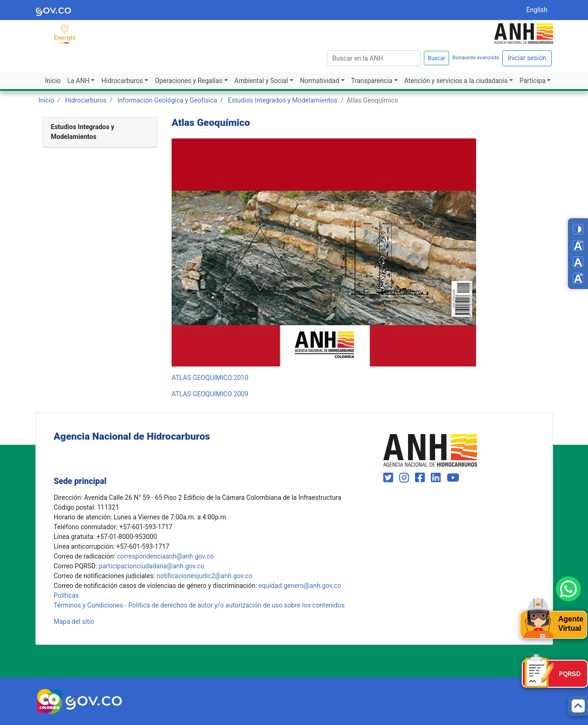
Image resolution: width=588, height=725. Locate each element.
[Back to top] (578, 706)
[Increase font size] (578, 278)
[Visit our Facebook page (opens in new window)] (421, 478)
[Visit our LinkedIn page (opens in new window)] (437, 478)
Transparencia (372, 81)
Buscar (436, 58)
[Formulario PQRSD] (555, 674)
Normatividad (319, 81)
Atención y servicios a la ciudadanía (456, 81)
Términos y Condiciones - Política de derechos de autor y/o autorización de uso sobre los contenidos (199, 605)
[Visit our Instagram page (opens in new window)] (405, 478)
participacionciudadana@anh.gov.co (152, 566)
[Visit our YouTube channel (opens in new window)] (453, 478)
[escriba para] (374, 58)
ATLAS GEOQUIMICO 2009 (210, 394)
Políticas (66, 595)
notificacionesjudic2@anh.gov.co (204, 576)
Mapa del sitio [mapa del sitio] (74, 621)
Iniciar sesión (527, 58)
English (537, 10)
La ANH (78, 81)
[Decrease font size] (578, 245)
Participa (533, 81)
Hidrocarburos (122, 81)
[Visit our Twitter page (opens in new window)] (390, 478)
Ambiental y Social (261, 81)
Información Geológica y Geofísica (167, 100)
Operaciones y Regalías (189, 81)
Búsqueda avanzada (476, 58)
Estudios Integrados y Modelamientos (283, 100)
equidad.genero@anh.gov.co (300, 586)
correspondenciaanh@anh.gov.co (165, 556)
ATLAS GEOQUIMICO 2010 (210, 378)
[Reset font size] (578, 262)
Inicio (53, 81)
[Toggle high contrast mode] (578, 229)
